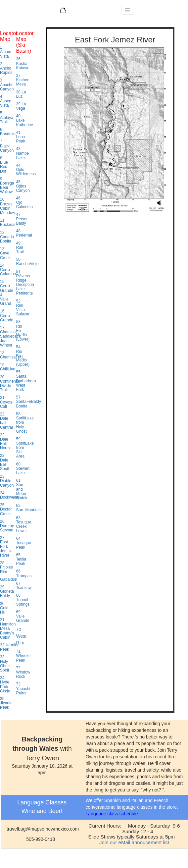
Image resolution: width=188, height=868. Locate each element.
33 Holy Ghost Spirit (5, 664)
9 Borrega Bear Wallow (7, 186)
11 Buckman (8, 222)
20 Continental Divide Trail (10, 384)
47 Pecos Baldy (22, 219)
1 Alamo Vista (6, 52)
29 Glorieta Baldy (7, 591)
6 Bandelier (8, 132)
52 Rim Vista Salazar (23, 308)
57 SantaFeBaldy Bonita (29, 402)
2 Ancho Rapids (6, 68)
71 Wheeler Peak (24, 656)
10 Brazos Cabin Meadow (7, 206)
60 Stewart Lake (23, 468)
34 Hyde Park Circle (5, 684)
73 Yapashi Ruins (23, 688)
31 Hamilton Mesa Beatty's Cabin (8, 629)
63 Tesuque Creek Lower (24, 524)
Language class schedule (112, 814)
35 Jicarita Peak (6, 703)
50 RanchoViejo (27, 262)
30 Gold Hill (4, 608)
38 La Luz (21, 94)
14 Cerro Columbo (8, 270)
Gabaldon (9, 579)
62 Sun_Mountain (29, 508)
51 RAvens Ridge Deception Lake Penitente (25, 283)
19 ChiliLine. (8, 367)
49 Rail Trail (20, 247)
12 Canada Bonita (7, 237)
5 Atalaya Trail (7, 117)
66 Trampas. (24, 573)
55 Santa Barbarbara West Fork (26, 381)
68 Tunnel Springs (23, 600)
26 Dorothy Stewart (7, 526)
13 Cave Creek (5, 253)
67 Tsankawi (24, 586)
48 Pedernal (24, 233)
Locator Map (9, 36)
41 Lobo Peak (21, 137)
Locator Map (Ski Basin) (25, 42)
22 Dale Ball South (5, 462)
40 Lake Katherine (25, 120)
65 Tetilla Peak (21, 559)
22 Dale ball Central (6, 421)
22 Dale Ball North (5, 442)
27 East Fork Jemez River (6, 546)
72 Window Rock (23, 672)
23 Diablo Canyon (7, 481)
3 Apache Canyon (7, 84)
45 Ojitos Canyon (23, 186)
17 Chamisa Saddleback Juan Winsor (10, 336)
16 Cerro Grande (7, 315)
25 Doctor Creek (6, 509)
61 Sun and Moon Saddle (22, 489)
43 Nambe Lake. (23, 153)
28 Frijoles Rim (6, 567)
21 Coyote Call (6, 402)
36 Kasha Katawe (23, 63)
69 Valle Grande (23, 616)
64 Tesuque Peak (24, 543)
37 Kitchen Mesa (23, 80)
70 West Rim (22, 636)
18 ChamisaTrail (12, 355)
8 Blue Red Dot (4, 165)
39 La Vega (21, 106)
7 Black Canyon (7, 146)
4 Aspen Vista (6, 101)
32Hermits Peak (9, 647)
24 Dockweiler (10, 495)
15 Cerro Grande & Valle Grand (7, 293)
